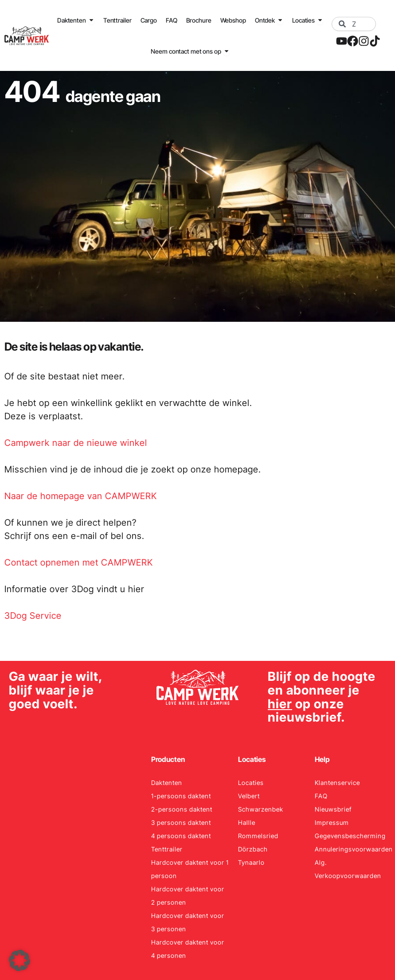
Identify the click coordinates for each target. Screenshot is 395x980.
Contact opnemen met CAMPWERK (79, 562)
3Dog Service (33, 616)
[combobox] (354, 24)
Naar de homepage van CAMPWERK (81, 496)
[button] (20, 960)
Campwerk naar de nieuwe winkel (76, 443)
